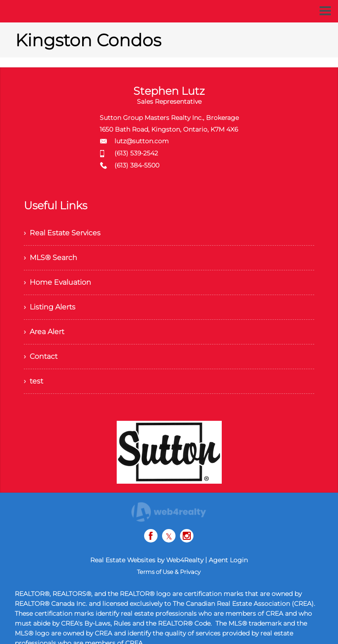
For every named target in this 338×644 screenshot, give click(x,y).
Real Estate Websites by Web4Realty (147, 560)
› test (33, 381)
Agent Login (228, 560)
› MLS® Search (50, 258)
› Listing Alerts (50, 307)
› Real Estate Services (62, 233)
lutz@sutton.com (142, 141)
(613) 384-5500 (137, 165)
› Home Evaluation (57, 282)
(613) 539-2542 (136, 153)
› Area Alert (44, 332)
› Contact (41, 356)
